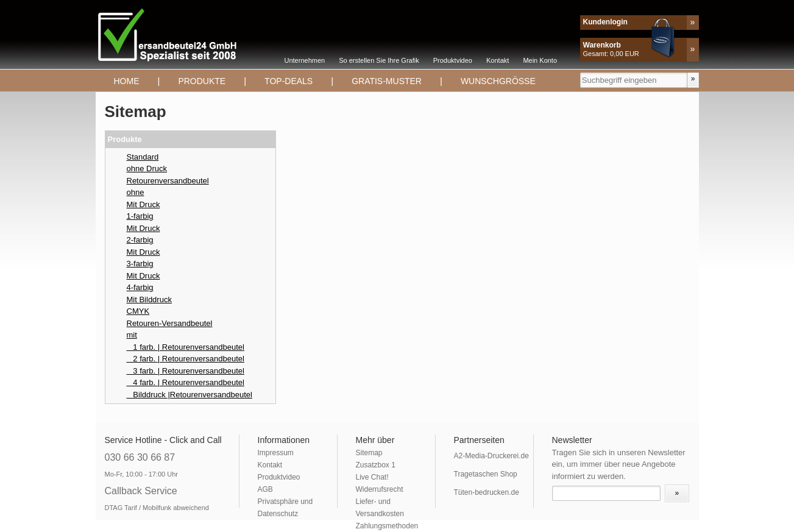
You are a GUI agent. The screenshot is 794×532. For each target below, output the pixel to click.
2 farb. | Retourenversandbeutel (186, 359)
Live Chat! (372, 477)
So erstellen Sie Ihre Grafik (379, 60)
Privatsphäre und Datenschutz (285, 508)
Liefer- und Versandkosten (380, 508)
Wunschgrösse (498, 81)
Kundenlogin (605, 22)
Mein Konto (540, 60)
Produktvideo (453, 60)
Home (127, 81)
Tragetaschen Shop (486, 474)
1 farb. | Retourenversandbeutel (186, 347)
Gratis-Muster (387, 81)
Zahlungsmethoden (387, 526)
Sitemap (369, 453)
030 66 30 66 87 (140, 457)
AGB (265, 489)
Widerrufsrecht (380, 489)
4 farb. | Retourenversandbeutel (186, 382)
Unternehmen (305, 60)
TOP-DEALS (289, 81)
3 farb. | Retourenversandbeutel (186, 371)
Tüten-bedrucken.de (487, 492)
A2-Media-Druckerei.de (491, 456)
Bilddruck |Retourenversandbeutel (190, 395)
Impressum (276, 453)
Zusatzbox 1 (376, 465)
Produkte (202, 81)
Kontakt (498, 60)
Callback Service (141, 491)
